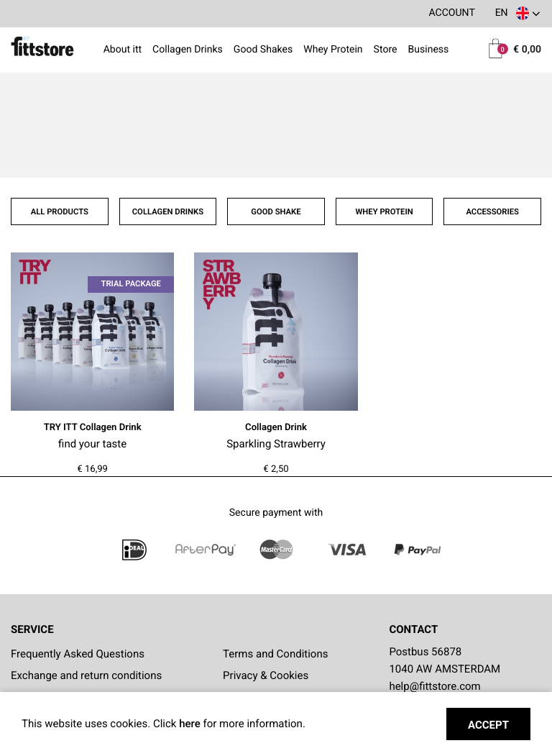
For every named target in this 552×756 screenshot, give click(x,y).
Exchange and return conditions (86, 675)
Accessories (492, 212)
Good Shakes (263, 50)
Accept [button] (488, 725)
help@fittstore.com (434, 686)
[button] (517, 14)
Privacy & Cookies (266, 675)
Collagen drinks (168, 212)
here (191, 724)
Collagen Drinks (188, 50)
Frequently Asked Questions (78, 654)
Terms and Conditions (275, 654)
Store (386, 50)
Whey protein (384, 212)
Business (428, 50)
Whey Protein (333, 50)
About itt (123, 50)
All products (60, 212)
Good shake (276, 212)
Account (451, 13)
